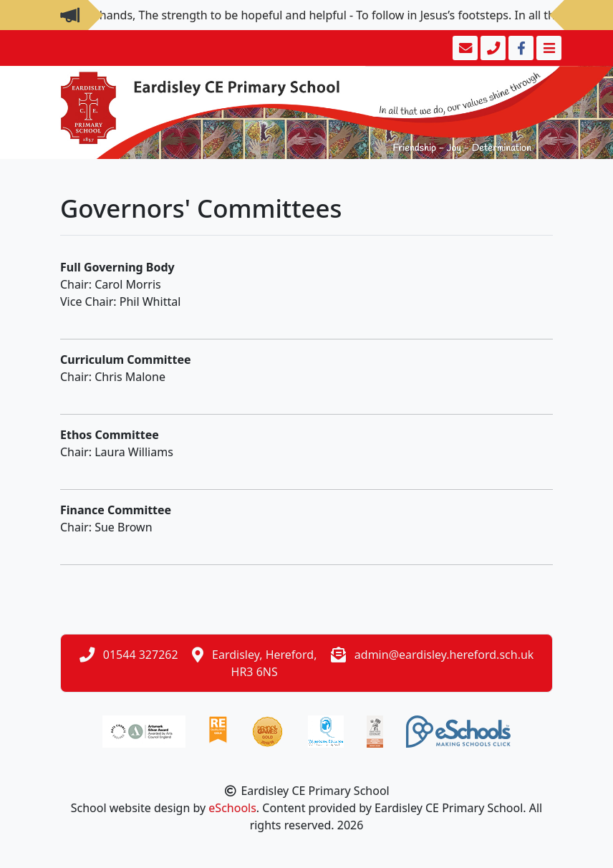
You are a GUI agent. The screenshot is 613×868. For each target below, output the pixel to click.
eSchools (232, 808)
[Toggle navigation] (547, 48)
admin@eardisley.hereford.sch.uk (444, 655)
